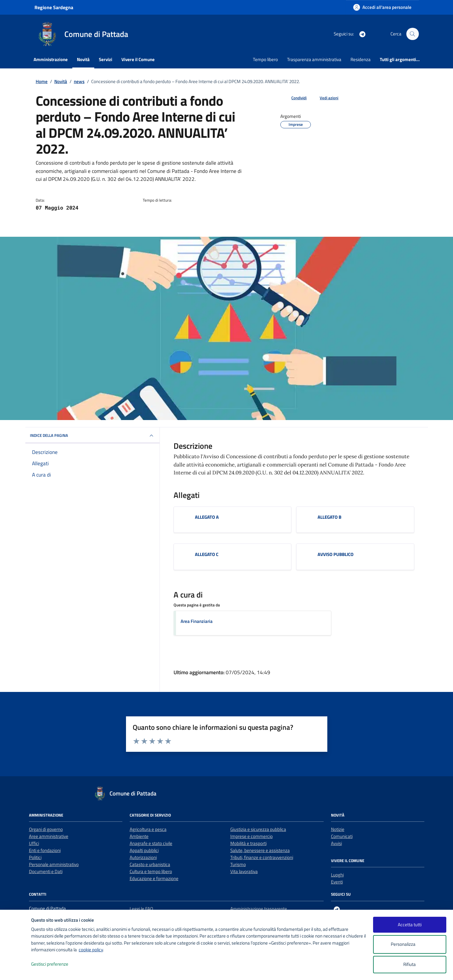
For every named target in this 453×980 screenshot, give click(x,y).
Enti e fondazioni (45, 850)
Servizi (106, 59)
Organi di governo (46, 829)
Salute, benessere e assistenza (260, 850)
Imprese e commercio (252, 836)
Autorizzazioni (143, 857)
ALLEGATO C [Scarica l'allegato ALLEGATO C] (207, 554)
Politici (35, 857)
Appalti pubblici (144, 850)
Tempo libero (265, 59)
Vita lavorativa (244, 871)
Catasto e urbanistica (150, 864)
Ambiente (139, 836)
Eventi (337, 882)
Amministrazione (51, 59)
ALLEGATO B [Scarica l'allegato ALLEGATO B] (329, 517)
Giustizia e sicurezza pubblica (258, 829)
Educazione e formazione (154, 878)
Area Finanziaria (197, 621)
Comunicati (342, 836)
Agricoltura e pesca (148, 829)
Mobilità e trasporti (248, 843)
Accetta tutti (410, 925)
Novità (83, 59)
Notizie (338, 829)
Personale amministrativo (54, 864)
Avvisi (336, 843)
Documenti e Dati (46, 871)
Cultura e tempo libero (151, 871)
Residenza (361, 59)
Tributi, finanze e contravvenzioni (262, 857)
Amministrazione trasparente (259, 909)
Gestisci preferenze (56, 964)
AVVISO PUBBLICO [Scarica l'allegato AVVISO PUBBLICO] (336, 554)
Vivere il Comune (138, 59)
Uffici (34, 843)
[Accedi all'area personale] (382, 7)
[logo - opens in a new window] (16, 969)
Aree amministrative (49, 836)
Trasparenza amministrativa (314, 59)
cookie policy (91, 950)
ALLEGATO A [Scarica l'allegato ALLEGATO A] (207, 517)
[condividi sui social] (294, 98)
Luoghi (337, 875)
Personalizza (410, 944)
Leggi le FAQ (141, 909)
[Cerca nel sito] (412, 34)
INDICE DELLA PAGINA (92, 436)
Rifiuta (410, 964)
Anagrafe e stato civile (151, 843)
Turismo (238, 864)
